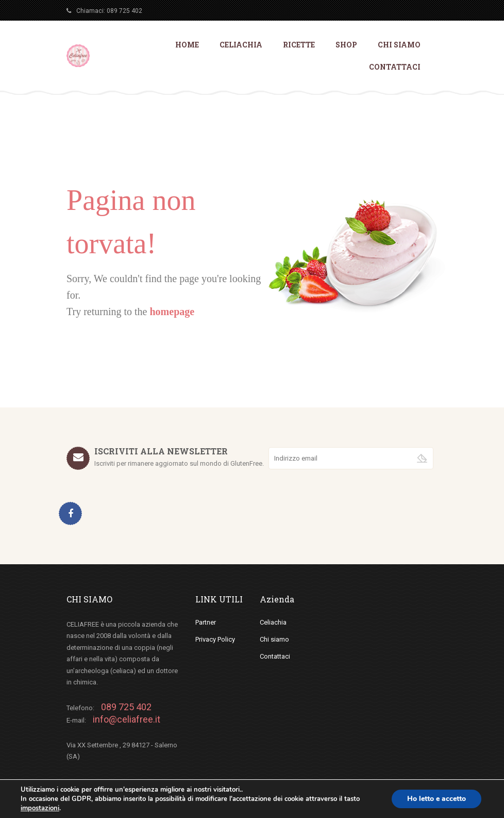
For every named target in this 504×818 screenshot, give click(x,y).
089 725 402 (124, 11)
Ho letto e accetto (436, 799)
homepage (172, 312)
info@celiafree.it (127, 719)
